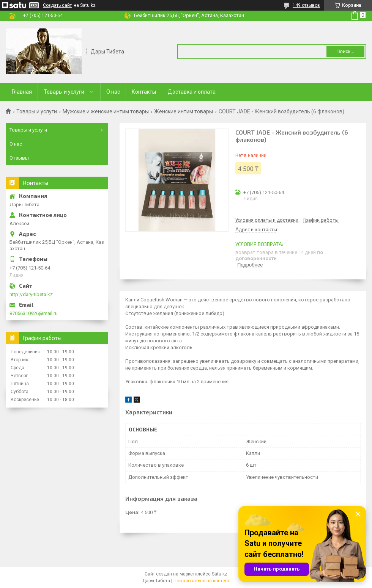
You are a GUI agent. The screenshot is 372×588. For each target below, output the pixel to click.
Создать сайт (57, 5)
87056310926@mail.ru (34, 313)
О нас (113, 92)
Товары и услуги (64, 92)
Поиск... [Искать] (345, 51)
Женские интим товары (184, 111)
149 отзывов (306, 5)
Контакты (144, 92)
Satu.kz (220, 574)
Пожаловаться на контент (202, 581)
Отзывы (19, 158)
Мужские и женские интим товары (106, 111)
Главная (22, 92)
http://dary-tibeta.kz (31, 294)
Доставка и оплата (192, 92)
